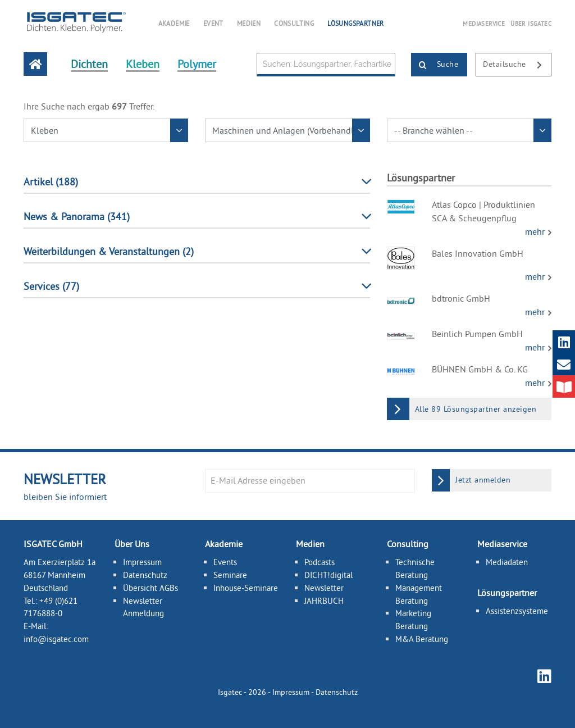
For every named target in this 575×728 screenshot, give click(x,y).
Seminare (230, 575)
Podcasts (320, 562)
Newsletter (324, 588)
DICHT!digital (328, 575)
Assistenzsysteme (517, 611)
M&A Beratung (422, 639)
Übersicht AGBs (150, 588)
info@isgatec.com (56, 639)
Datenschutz (145, 575)
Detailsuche (517, 65)
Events (225, 562)
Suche (435, 65)
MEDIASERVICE (484, 24)
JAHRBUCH (324, 600)
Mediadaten (507, 562)
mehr (536, 231)
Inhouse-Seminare (246, 588)
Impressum (142, 562)
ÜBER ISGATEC (531, 24)
